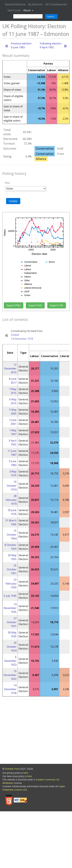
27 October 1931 (12, 622)
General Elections (15, 4)
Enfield (15, 335)
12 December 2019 (10, 368)
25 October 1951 (12, 569)
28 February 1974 (11, 500)
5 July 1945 (10, 596)
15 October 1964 (12, 535)
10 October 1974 (12, 486)
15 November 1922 (10, 675)
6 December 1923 (10, 661)
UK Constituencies (56, 4)
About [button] (27, 10)
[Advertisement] (30, 732)
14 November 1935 (10, 608)
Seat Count (14, 10)
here (26, 773)
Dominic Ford (12, 769)
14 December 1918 (22, 339)
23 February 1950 (11, 584)
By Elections (35, 4)
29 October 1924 (12, 647)
